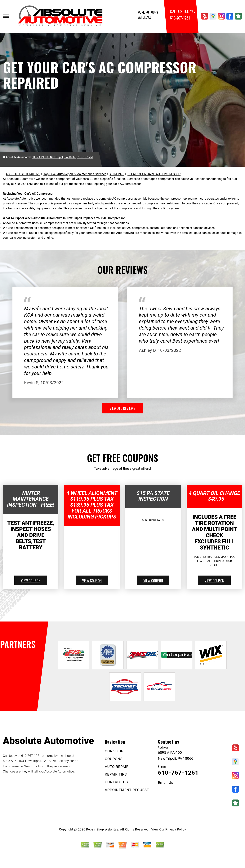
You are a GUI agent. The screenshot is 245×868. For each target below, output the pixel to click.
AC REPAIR (117, 174)
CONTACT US (116, 782)
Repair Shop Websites (102, 829)
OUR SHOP (114, 751)
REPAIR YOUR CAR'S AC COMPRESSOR (154, 174)
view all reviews (122, 408)
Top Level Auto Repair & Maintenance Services (75, 174)
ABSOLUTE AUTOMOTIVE (23, 174)
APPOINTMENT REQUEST (127, 790)
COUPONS (114, 759)
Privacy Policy (176, 829)
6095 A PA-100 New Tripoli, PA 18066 (54, 157)
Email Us (166, 783)
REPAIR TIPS (116, 774)
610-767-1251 (180, 18)
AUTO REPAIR (117, 767)
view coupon (31, 580)
